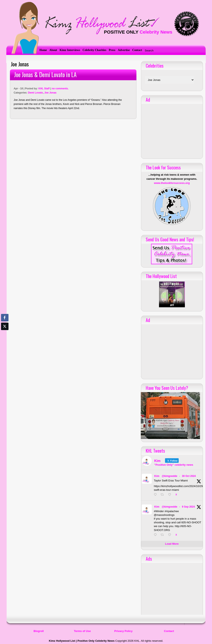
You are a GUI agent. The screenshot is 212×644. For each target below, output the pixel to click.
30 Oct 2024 (189, 476)
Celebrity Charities (95, 50)
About (53, 50)
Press (112, 50)
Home (43, 50)
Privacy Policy (123, 631)
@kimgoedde (169, 476)
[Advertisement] (172, 130)
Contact (137, 50)
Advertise (124, 50)
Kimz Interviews (70, 50)
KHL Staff (44, 89)
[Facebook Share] (5, 318)
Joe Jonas (50, 93)
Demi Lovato (35, 93)
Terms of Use (82, 631)
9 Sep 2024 (188, 507)
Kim (157, 476)
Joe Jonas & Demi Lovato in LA (45, 75)
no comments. (60, 89)
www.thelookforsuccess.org (172, 183)
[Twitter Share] (5, 326)
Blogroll (39, 631)
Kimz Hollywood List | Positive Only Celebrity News (82, 641)
